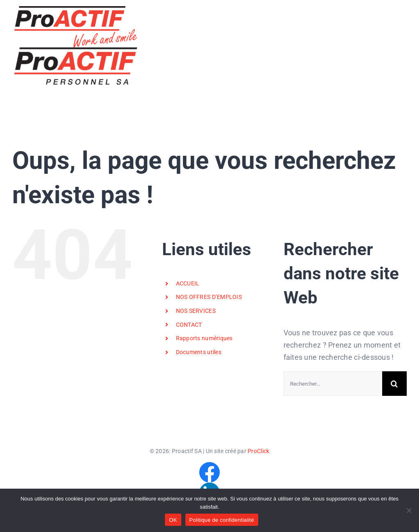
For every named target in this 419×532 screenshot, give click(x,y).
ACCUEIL (188, 283)
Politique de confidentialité (222, 520)
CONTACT (189, 325)
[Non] (409, 510)
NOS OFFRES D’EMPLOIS (209, 297)
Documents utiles (199, 352)
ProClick (258, 451)
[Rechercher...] (333, 384)
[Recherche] (394, 384)
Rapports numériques (204, 338)
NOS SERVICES (196, 311)
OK (173, 520)
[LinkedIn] (209, 486)
